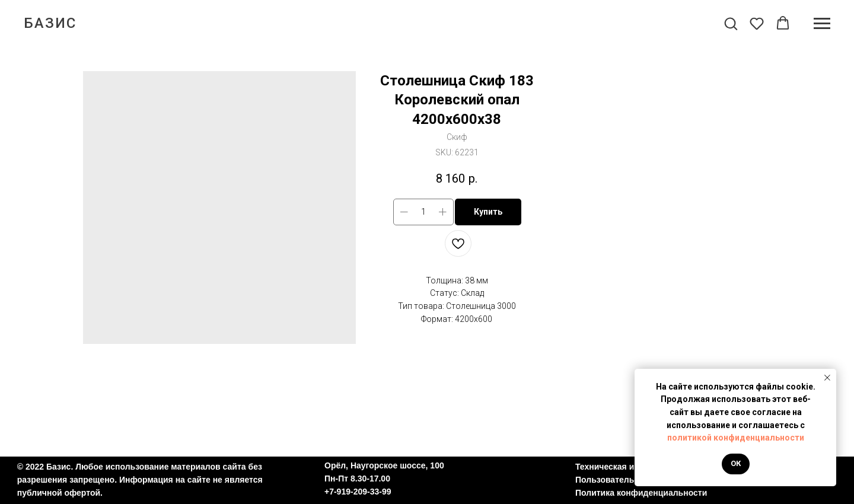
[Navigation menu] (822, 24)
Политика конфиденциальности (641, 493)
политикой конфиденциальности (736, 438)
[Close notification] (827, 378)
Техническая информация (629, 467)
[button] (731, 23)
